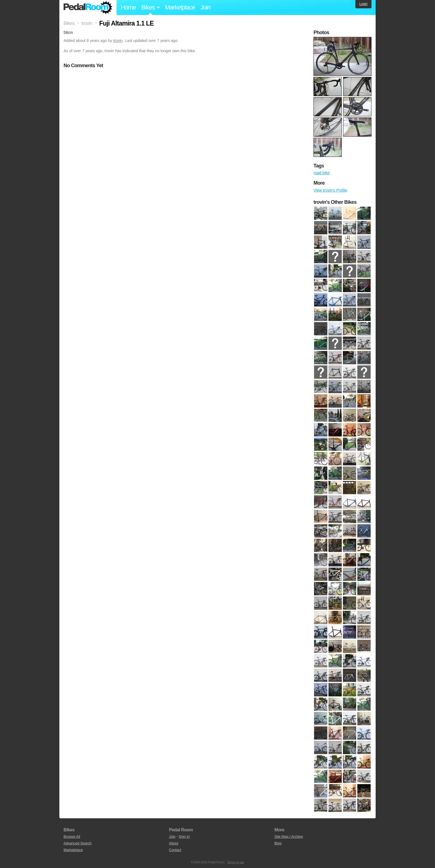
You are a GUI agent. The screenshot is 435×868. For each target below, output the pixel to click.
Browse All (72, 836)
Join (206, 7)
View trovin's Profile (330, 190)
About (174, 843)
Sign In (184, 836)
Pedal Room (88, 7)
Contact (175, 850)
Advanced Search (78, 843)
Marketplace (180, 7)
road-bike (322, 173)
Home (128, 7)
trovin (118, 41)
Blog (278, 843)
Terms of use (236, 862)
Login (363, 4)
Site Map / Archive (289, 836)
